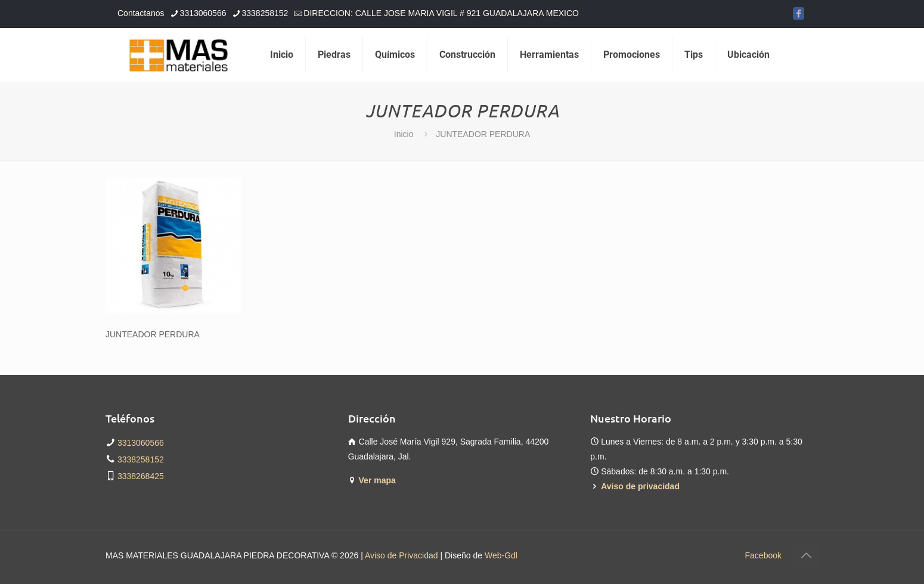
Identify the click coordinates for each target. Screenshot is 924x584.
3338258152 (141, 459)
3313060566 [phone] (203, 13)
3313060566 (141, 443)
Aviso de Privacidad (401, 555)
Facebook (763, 555)
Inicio (404, 134)
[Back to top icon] (806, 555)
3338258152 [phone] (265, 13)
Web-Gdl (501, 555)
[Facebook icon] (799, 13)
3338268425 (141, 476)
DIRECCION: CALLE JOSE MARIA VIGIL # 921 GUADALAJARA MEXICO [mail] (441, 13)
